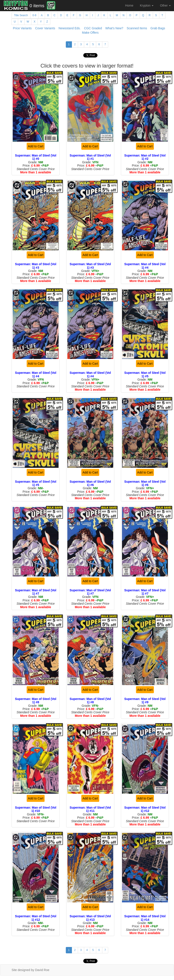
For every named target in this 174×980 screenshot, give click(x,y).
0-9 (34, 15)
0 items (37, 6)
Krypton (147, 5)
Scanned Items (137, 28)
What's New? (114, 28)
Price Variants (22, 28)
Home (129, 5)
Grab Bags (158, 28)
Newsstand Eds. (70, 28)
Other (165, 5)
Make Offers (90, 33)
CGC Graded (93, 28)
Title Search (21, 15)
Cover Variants (45, 28)
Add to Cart (36, 146)
